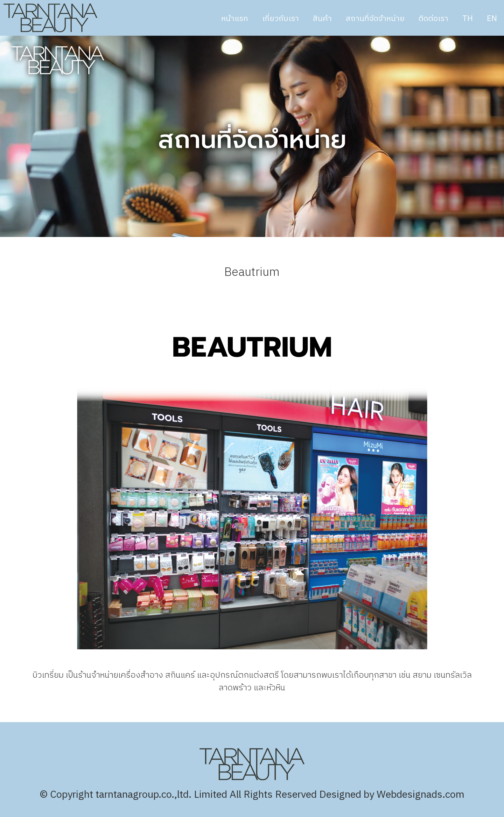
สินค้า (322, 19)
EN (492, 19)
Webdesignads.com (421, 795)
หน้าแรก (235, 19)
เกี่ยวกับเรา (281, 19)
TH (468, 19)
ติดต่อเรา (433, 19)
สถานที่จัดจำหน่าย (375, 19)
